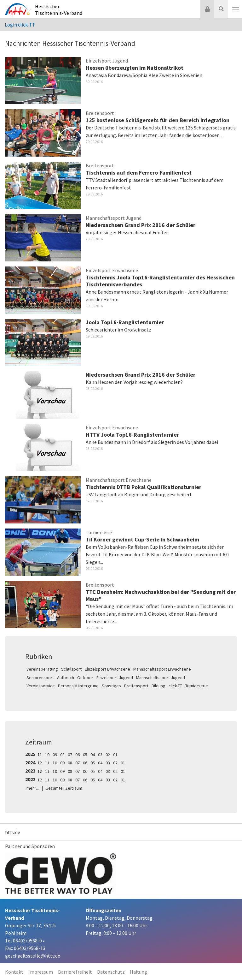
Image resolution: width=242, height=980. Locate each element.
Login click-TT (20, 25)
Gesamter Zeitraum (64, 788)
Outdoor (85, 678)
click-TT (175, 686)
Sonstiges (111, 686)
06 (78, 755)
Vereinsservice (41, 686)
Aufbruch (66, 678)
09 (55, 755)
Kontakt (14, 972)
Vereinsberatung (42, 669)
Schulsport (71, 669)
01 (115, 755)
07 (70, 755)
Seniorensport (40, 678)
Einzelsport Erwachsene (107, 669)
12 (40, 763)
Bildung (158, 686)
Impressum (41, 972)
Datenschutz (111, 972)
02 (108, 755)
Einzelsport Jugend (115, 678)
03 (100, 755)
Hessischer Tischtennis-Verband (59, 10)
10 (47, 755)
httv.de (13, 832)
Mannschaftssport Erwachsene (162, 669)
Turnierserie (197, 686)
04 (93, 755)
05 (85, 755)
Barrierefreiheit (75, 972)
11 (40, 755)
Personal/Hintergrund (78, 686)
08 (62, 755)
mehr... (33, 788)
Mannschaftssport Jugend (161, 678)
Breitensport (136, 686)
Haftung (138, 972)
